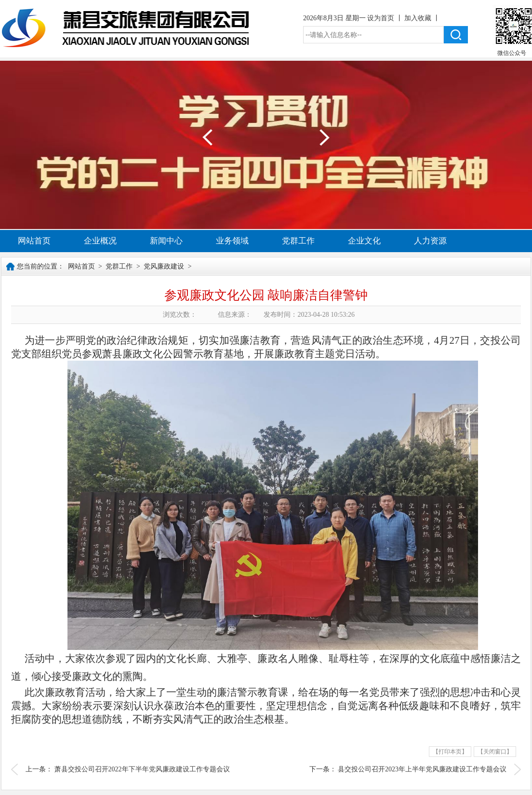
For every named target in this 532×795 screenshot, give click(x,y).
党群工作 (298, 241)
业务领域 (232, 241)
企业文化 (364, 241)
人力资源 (430, 241)
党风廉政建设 (164, 266)
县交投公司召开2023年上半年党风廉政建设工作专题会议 (422, 769)
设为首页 (382, 18)
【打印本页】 (450, 752)
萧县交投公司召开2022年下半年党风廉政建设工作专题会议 (142, 769)
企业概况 (100, 241)
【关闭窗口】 (495, 752)
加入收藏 (419, 18)
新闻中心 (166, 241)
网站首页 (34, 241)
